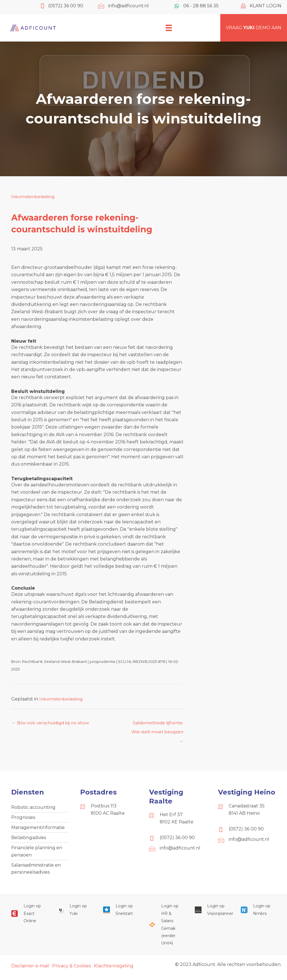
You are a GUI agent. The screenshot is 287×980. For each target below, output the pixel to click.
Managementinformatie (38, 829)
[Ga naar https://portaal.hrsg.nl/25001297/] (166, 928)
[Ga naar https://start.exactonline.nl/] (29, 917)
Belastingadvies (29, 840)
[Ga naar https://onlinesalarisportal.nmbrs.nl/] (258, 914)
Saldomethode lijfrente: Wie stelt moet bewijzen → (156, 725)
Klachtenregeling (114, 969)
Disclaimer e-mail (30, 969)
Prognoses (23, 819)
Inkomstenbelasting (34, 197)
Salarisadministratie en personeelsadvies (36, 872)
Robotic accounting (33, 808)
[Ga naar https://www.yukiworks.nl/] (75, 914)
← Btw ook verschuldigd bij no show (52, 723)
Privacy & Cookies (71, 969)
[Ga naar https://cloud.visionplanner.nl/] (212, 914)
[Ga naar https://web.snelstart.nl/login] (121, 914)
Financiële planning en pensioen (37, 854)
